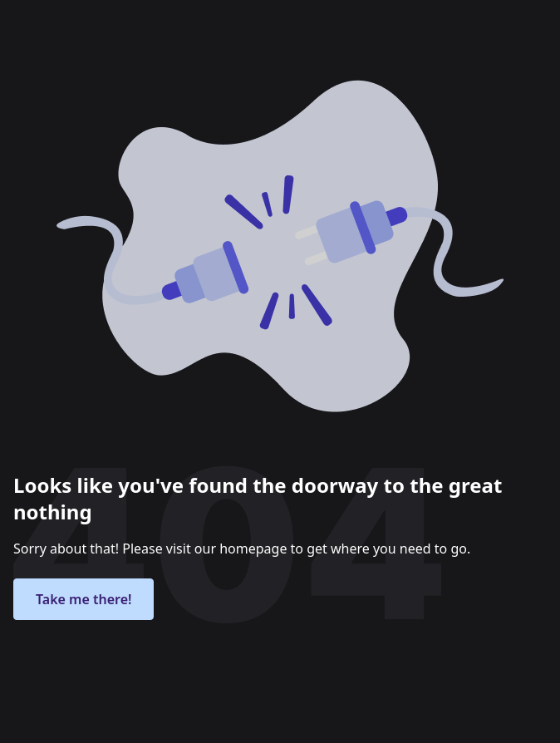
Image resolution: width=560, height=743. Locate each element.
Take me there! (84, 599)
